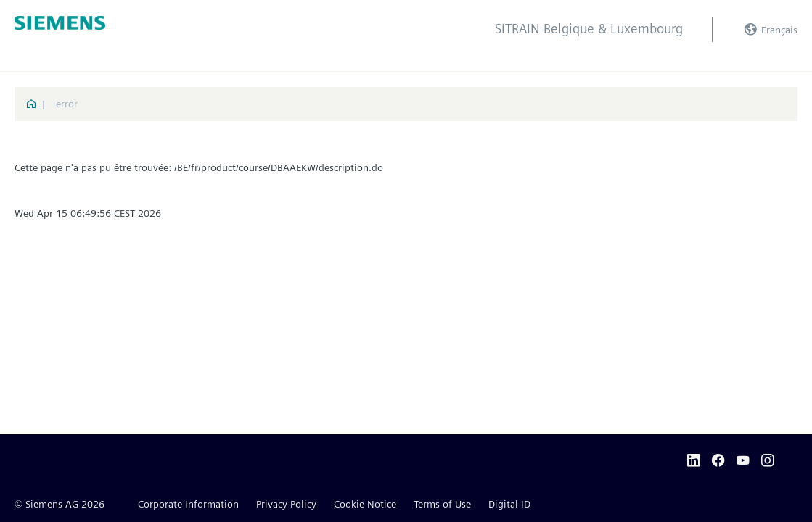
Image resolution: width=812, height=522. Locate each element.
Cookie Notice (365, 504)
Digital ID (509, 504)
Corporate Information (188, 504)
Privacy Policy (286, 504)
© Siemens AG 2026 (60, 504)
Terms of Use (442, 504)
